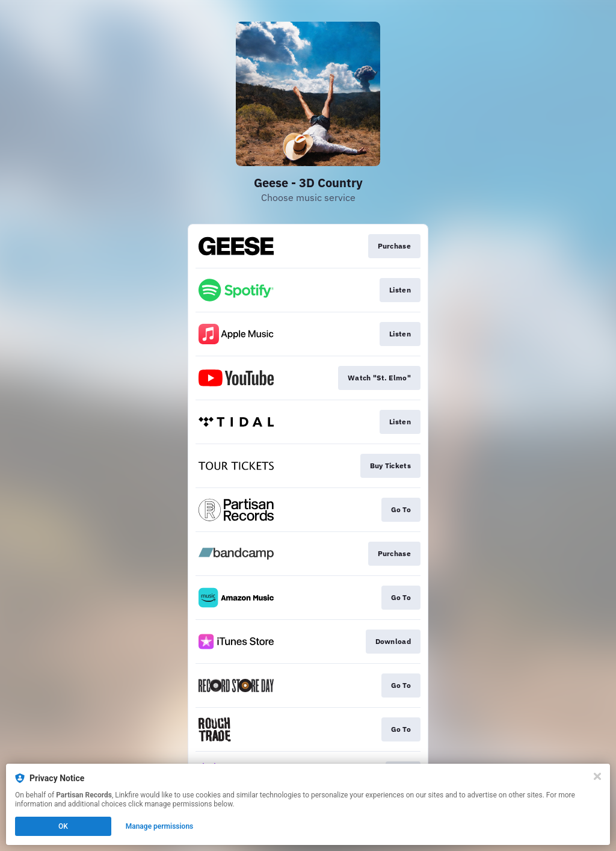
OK (63, 826)
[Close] (597, 776)
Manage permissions (160, 826)
